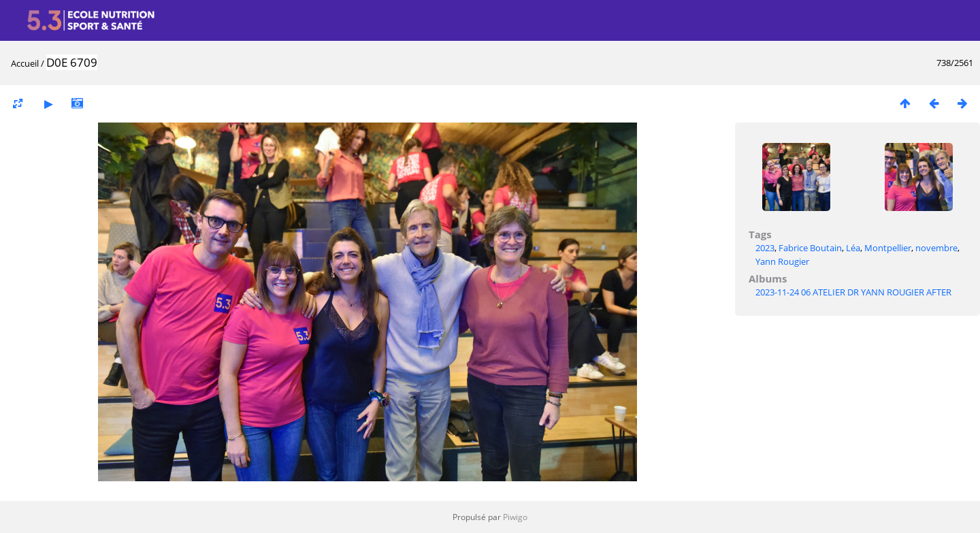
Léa (853, 248)
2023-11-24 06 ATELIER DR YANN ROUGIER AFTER (853, 292)
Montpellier (888, 248)
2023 (765, 248)
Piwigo (515, 517)
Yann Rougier (782, 261)
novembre (936, 248)
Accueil (25, 63)
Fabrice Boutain (810, 248)
